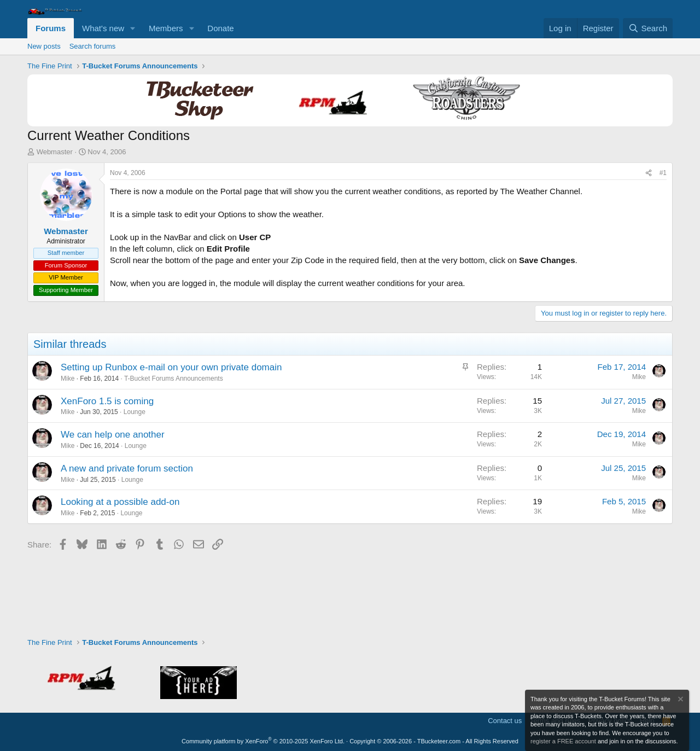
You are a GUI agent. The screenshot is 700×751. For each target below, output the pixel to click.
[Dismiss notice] (680, 700)
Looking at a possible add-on (120, 502)
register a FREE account (563, 741)
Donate (220, 28)
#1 (663, 173)
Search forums (93, 46)
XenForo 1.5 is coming (107, 401)
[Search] (648, 28)
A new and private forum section (127, 468)
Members (166, 28)
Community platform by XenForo (263, 741)
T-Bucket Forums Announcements (174, 379)
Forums (51, 28)
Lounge (135, 412)
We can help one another (113, 435)
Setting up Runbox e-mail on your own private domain (171, 367)
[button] (133, 28)
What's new (103, 28)
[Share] (649, 173)
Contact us (505, 721)
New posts (44, 46)
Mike (68, 379)
